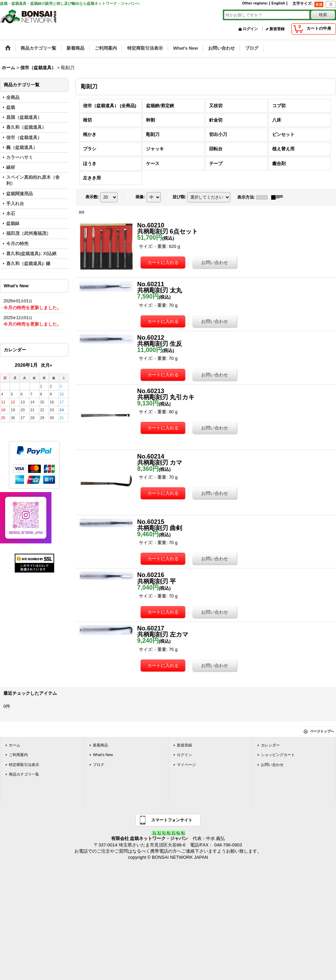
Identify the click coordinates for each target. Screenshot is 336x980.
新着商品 (100, 745)
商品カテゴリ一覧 (24, 774)
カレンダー (270, 745)
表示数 (92, 197)
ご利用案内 (18, 755)
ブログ (99, 765)
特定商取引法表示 (24, 765)
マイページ (186, 765)
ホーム (15, 745)
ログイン (250, 29)
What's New (103, 755)
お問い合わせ (272, 765)
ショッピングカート (278, 755)
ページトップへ (322, 731)
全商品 (13, 97)
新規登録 (277, 29)
